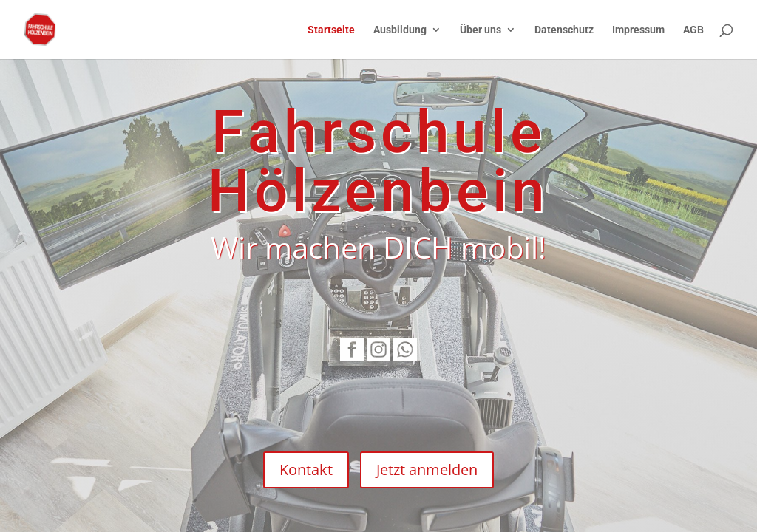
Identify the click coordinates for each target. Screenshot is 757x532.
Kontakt (306, 470)
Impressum (638, 30)
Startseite (331, 30)
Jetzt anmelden (427, 470)
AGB (693, 30)
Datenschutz (564, 30)
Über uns (481, 30)
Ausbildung (400, 30)
